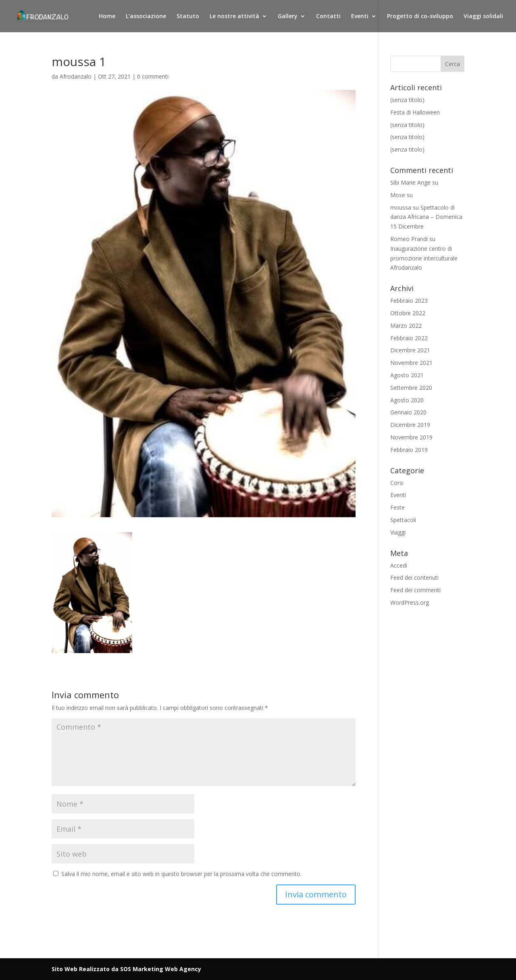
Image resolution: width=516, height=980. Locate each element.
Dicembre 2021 (410, 350)
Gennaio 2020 (408, 412)
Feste (397, 507)
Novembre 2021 (411, 363)
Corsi (397, 483)
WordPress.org (410, 602)
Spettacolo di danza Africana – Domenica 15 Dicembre (426, 217)
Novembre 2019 (411, 437)
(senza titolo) (407, 100)
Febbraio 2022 (409, 338)
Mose (398, 195)
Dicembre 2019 (410, 425)
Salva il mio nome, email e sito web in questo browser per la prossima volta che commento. (181, 874)
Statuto (188, 17)
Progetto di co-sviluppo (420, 17)
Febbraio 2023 (409, 301)
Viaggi (398, 532)
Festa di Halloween (415, 112)
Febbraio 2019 (409, 450)
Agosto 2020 (407, 400)
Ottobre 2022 (408, 313)
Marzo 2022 (406, 326)
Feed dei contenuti (414, 577)
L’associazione (146, 17)
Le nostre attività (234, 17)
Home (107, 17)
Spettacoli (403, 520)
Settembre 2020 (411, 388)
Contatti (328, 17)
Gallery (288, 17)
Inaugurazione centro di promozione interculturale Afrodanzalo (424, 258)
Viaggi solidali (483, 17)
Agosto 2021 (407, 375)
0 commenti (153, 76)
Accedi (399, 565)
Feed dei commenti (415, 590)
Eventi (360, 17)
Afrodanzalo (76, 76)
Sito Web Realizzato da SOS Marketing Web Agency (126, 969)
